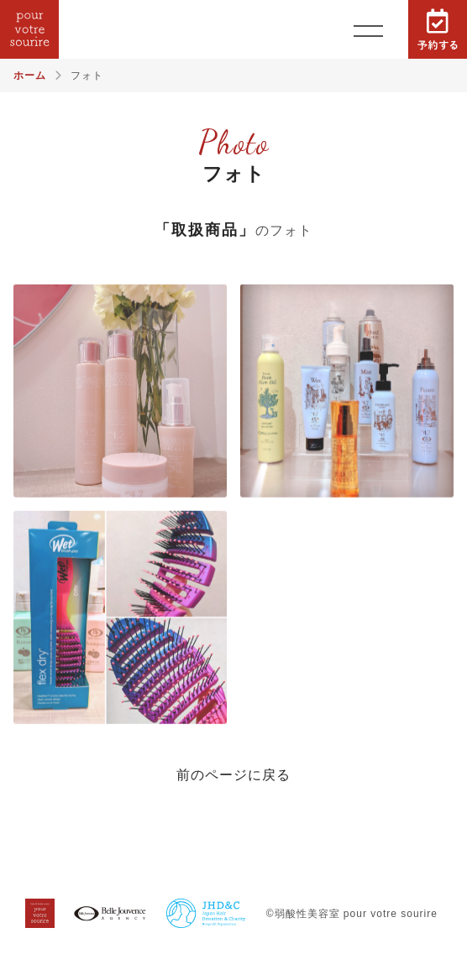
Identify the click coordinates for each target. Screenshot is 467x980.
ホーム (30, 76)
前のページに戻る (233, 775)
